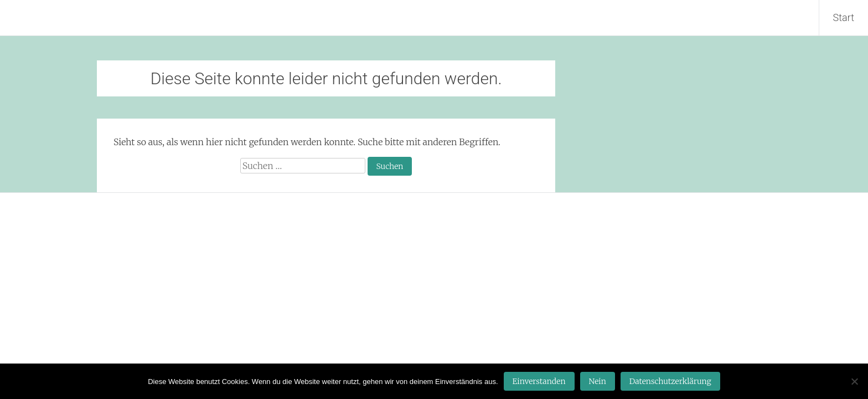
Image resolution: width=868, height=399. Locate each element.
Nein (598, 381)
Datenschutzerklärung (670, 381)
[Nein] (854, 381)
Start (844, 17)
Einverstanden (539, 381)
